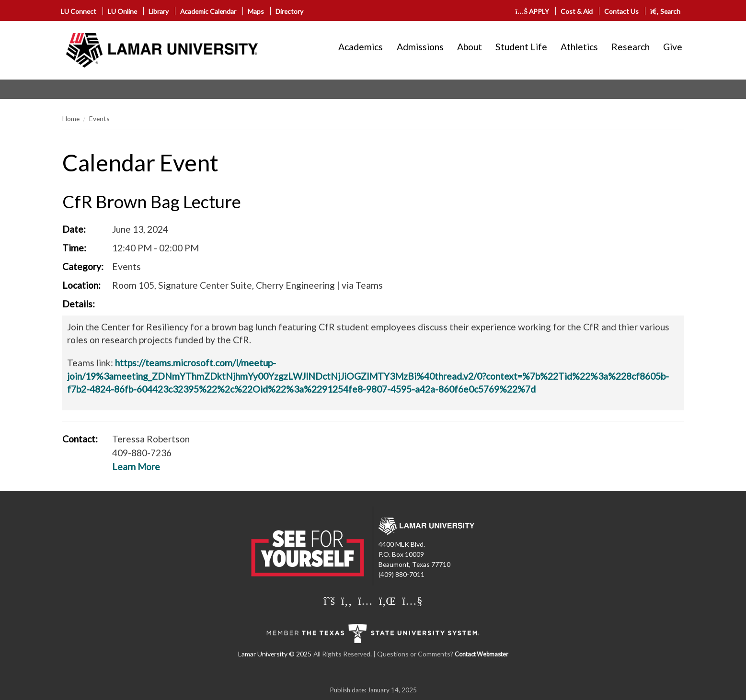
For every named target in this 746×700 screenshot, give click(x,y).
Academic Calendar (208, 11)
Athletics (579, 47)
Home (71, 119)
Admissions (420, 47)
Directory (289, 11)
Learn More (136, 467)
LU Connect (79, 11)
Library (159, 11)
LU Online (122, 11)
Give (673, 47)
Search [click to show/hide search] (665, 11)
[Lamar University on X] (330, 600)
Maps (256, 11)
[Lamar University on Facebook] (348, 600)
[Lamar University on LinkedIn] (389, 600)
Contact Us (621, 11)
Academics (361, 47)
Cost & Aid (577, 11)
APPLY (533, 11)
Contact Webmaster (482, 654)
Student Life (521, 47)
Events (99, 119)
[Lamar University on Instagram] (366, 600)
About (470, 47)
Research (631, 47)
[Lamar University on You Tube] (412, 600)
